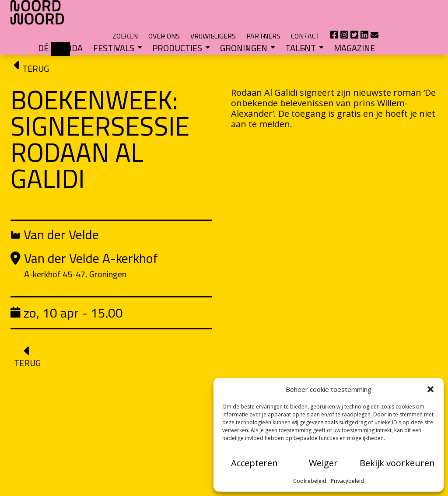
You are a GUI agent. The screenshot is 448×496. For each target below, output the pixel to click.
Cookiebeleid (310, 481)
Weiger (323, 463)
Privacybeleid (347, 481)
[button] (430, 389)
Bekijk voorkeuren (397, 463)
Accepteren (254, 463)
